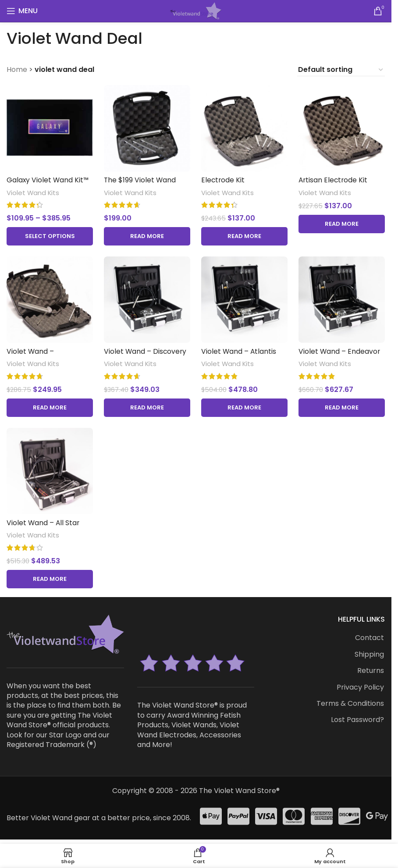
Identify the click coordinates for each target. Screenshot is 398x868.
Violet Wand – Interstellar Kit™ (34, 355)
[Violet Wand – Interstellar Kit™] (49, 299)
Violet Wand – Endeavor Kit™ (341, 355)
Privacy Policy (360, 686)
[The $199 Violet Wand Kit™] (147, 127)
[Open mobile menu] (22, 11)
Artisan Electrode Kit (336, 178)
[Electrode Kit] (245, 127)
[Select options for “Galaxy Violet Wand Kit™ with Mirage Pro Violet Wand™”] (49, 235)
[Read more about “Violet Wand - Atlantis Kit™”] (245, 406)
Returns (371, 670)
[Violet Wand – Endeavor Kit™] (343, 299)
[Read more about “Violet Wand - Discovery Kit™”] (147, 406)
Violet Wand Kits (33, 191)
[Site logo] (195, 10)
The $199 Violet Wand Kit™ (141, 183)
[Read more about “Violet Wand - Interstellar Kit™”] (49, 406)
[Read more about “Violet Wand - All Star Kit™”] (49, 578)
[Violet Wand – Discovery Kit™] (147, 299)
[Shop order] (341, 70)
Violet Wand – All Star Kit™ (44, 527)
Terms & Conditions (350, 702)
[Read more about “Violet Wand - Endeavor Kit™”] (343, 406)
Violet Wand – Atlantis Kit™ (240, 355)
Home (17, 69)
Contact (370, 637)
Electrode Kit (225, 178)
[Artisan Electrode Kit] (343, 127)
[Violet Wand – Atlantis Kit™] (245, 299)
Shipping (369, 653)
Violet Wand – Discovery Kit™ (146, 355)
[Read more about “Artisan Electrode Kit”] (343, 222)
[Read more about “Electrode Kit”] (245, 235)
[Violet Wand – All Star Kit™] (49, 471)
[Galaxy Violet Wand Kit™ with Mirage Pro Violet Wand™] (49, 127)
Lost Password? (357, 719)
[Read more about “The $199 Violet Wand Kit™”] (147, 235)
